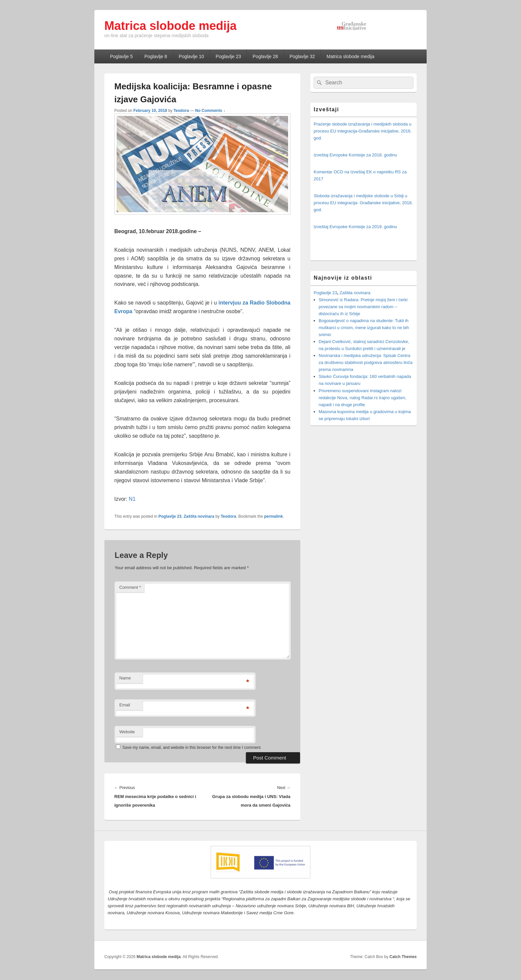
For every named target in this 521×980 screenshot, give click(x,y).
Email (125, 705)
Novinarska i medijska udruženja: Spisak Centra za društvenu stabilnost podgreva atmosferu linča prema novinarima (366, 362)
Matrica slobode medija (170, 26)
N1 (132, 499)
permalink (274, 516)
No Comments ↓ (210, 111)
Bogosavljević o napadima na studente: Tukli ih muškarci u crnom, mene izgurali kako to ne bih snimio (364, 328)
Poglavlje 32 (302, 56)
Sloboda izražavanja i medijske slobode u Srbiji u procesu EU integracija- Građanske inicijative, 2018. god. (363, 203)
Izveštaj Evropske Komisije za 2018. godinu (355, 155)
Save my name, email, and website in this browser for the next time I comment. (192, 748)
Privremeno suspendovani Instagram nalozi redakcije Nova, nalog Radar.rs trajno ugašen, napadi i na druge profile (363, 398)
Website (127, 732)
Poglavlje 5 (121, 56)
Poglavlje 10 (191, 56)
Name (125, 678)
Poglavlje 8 (156, 56)
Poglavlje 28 (265, 56)
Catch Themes (403, 957)
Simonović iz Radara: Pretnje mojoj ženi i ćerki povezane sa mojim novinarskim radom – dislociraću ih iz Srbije (363, 307)
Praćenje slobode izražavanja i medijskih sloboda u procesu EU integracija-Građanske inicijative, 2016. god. (363, 131)
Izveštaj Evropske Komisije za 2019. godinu (355, 227)
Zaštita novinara (199, 516)
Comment (130, 587)
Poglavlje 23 (228, 56)
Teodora (181, 111)
